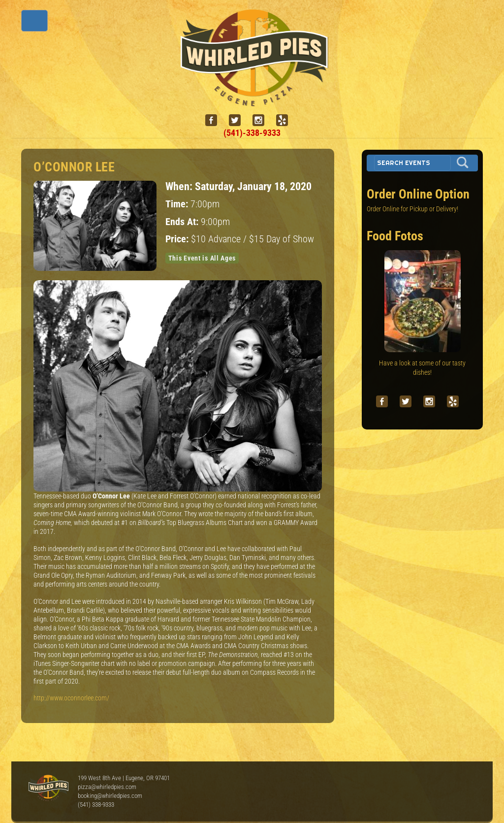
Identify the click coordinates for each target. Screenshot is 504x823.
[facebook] (215, 120)
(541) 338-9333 (96, 805)
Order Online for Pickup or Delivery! (412, 209)
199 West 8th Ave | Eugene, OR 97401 (124, 778)
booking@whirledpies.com (110, 796)
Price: (178, 239)
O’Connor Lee (74, 167)
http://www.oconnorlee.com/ (71, 698)
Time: (178, 204)
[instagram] (262, 120)
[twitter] (239, 120)
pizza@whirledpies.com (107, 787)
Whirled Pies (48, 789)
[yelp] (286, 120)
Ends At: (183, 222)
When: (180, 186)
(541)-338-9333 (252, 133)
